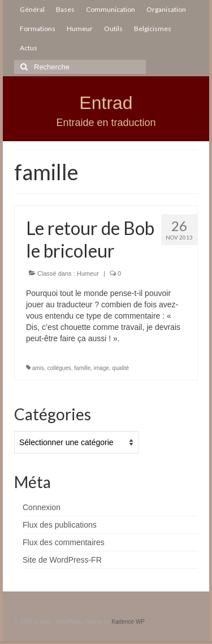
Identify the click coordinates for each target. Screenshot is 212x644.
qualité (121, 368)
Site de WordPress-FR (62, 560)
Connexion (42, 507)
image (101, 368)
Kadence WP (128, 622)
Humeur (88, 273)
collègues (59, 368)
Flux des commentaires (64, 542)
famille (82, 368)
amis (38, 368)
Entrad (106, 103)
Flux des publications (60, 525)
